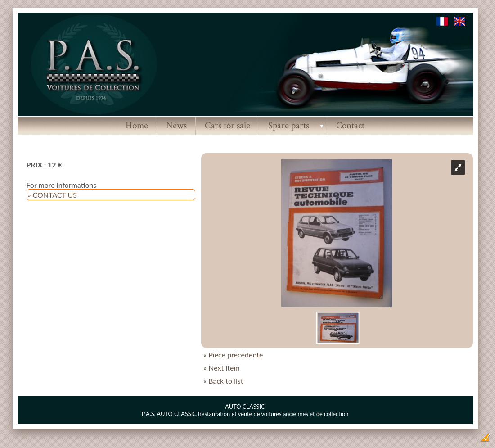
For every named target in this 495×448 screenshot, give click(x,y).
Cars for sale (227, 125)
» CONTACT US (53, 195)
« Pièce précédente (233, 355)
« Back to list (223, 381)
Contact (350, 125)
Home (137, 125)
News (176, 125)
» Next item (221, 368)
